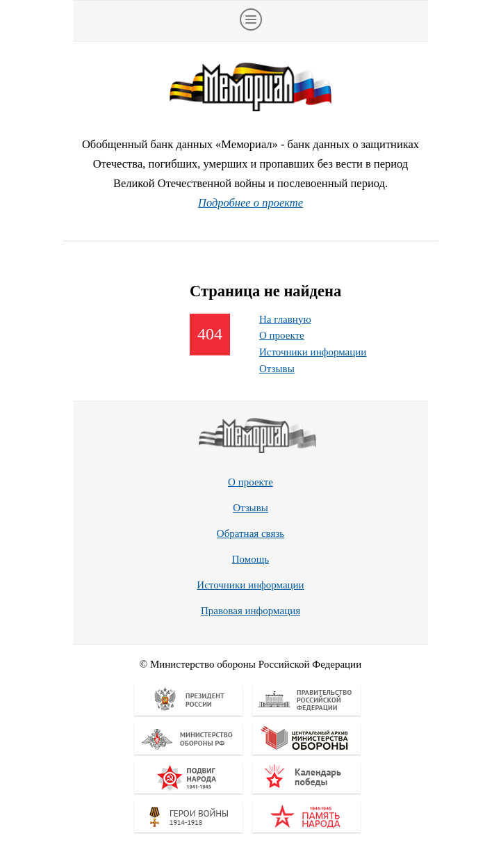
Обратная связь (250, 533)
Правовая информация (250, 611)
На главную (285, 319)
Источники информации (313, 352)
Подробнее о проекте (250, 203)
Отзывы (277, 369)
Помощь (250, 559)
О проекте (282, 335)
